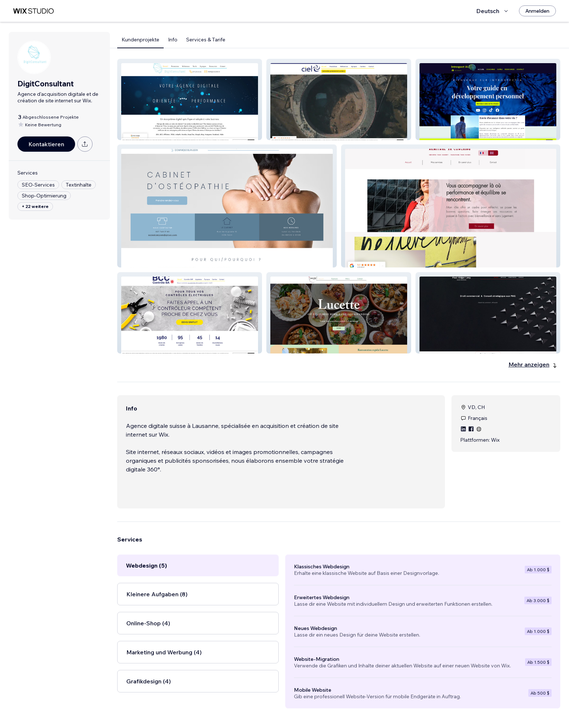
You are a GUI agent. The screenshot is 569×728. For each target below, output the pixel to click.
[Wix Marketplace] (33, 11)
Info (173, 40)
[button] (190, 99)
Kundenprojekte (140, 40)
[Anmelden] (537, 11)
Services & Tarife (206, 40)
